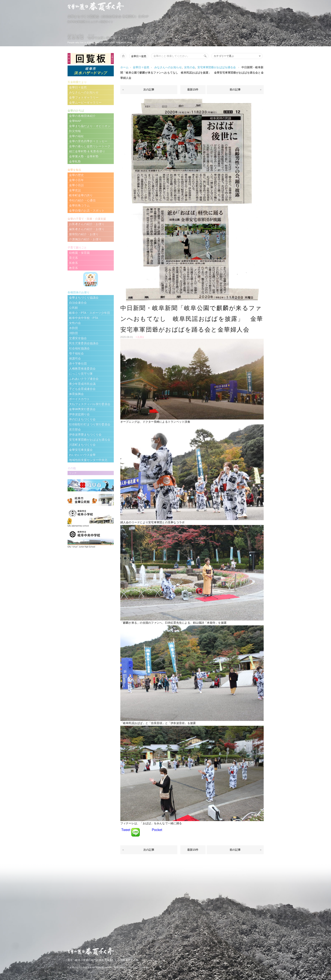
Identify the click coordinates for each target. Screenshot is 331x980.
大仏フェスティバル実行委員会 (90, 404)
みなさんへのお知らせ (168, 67)
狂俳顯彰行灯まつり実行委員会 (90, 424)
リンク (73, 473)
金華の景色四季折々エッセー (88, 141)
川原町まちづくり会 (82, 445)
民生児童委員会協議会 (84, 343)
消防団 (73, 333)
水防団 (73, 328)
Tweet (126, 830)
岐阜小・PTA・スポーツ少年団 (90, 313)
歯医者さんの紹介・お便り (87, 229)
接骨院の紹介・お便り (84, 234)
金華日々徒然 (139, 56)
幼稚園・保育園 (79, 253)
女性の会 (190, 67)
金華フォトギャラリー (84, 97)
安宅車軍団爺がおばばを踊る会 (217, 67)
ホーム (124, 67)
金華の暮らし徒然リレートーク (90, 146)
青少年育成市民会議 (82, 384)
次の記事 (149, 90)
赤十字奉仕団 (78, 364)
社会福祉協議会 (79, 348)
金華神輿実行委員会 (82, 409)
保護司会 (75, 358)
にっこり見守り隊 (81, 374)
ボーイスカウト (79, 399)
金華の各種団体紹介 (82, 116)
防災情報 (75, 131)
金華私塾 (75, 161)
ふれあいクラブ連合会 (84, 379)
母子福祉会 (76, 353)
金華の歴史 (76, 175)
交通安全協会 (78, 338)
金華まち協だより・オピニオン (90, 126)
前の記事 (235, 90)
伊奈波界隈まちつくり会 (85, 435)
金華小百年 (76, 180)
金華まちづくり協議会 (84, 298)
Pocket (157, 830)
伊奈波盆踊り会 (79, 414)
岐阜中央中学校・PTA (84, 318)
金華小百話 (76, 185)
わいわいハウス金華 (82, 455)
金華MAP (75, 121)
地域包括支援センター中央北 (88, 460)
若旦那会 (75, 429)
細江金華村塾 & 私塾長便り (87, 151)
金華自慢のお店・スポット (87, 210)
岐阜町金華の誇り (81, 195)
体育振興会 (76, 394)
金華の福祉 (76, 136)
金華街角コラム (79, 205)
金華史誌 (75, 190)
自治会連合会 (78, 303)
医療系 (73, 263)
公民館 (73, 308)
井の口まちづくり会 (82, 419)
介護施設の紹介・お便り (85, 239)
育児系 (73, 258)
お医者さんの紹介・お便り (87, 224)
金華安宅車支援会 (81, 450)
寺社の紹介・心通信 (82, 200)
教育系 (73, 268)
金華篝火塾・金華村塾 (84, 156)
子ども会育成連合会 (82, 389)
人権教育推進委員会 (82, 369)
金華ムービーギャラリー (85, 103)
